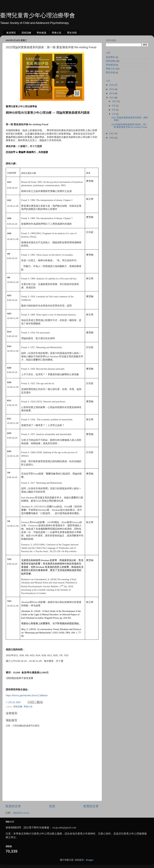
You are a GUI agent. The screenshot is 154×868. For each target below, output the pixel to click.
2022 (112, 98)
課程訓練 (26, 33)
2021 (112, 133)
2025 (112, 85)
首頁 (52, 806)
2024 (112, 89)
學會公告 (57, 33)
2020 (112, 138)
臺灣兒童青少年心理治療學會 (38, 15)
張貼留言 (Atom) (21, 813)
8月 (114, 106)
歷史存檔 (72, 33)
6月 (114, 110)
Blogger (90, 860)
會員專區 (11, 33)
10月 (114, 101)
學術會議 (41, 33)
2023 (112, 93)
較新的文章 (13, 806)
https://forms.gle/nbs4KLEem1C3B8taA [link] (27, 695)
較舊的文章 (91, 806)
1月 (114, 114)
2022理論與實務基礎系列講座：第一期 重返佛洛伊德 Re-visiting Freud (129, 126)
